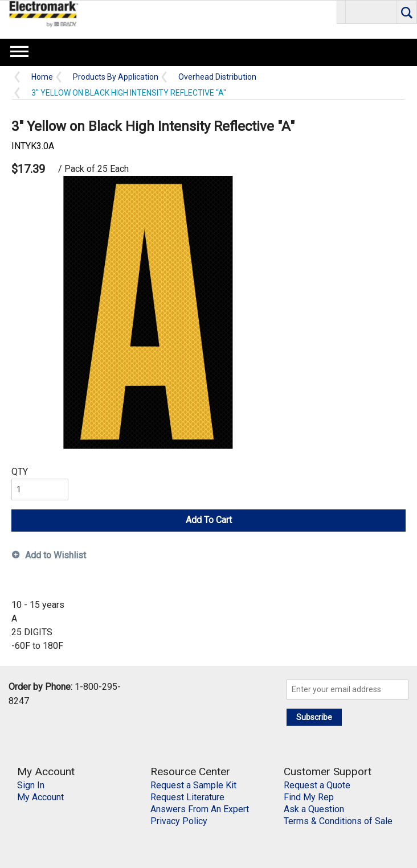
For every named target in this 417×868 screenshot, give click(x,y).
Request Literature (187, 797)
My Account (40, 797)
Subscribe (314, 717)
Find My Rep (309, 797)
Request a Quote (317, 785)
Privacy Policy (179, 821)
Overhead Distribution (217, 77)
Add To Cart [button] (209, 520)
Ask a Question (314, 809)
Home (42, 77)
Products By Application (116, 77)
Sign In (31, 785)
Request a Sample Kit (193, 785)
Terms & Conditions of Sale (338, 821)
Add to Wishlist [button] (56, 555)
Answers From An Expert (200, 809)
